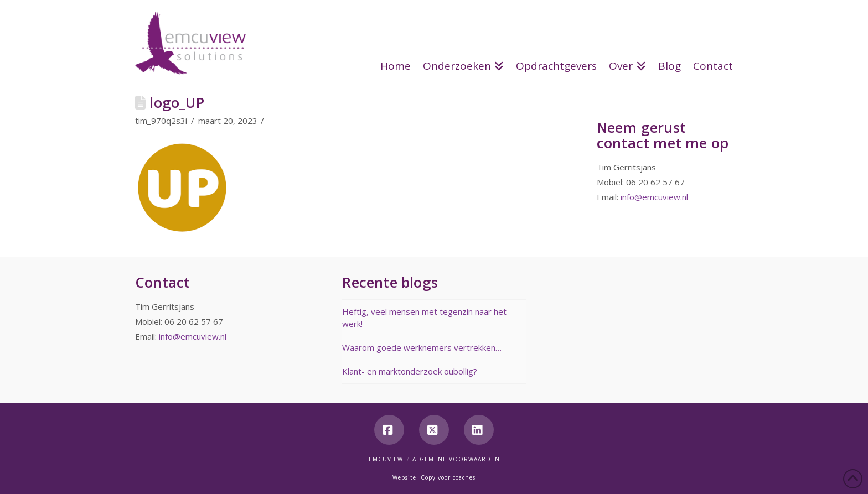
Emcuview (386, 459)
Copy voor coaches (448, 477)
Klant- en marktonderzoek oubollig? (410, 371)
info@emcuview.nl (654, 197)
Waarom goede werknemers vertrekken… (422, 347)
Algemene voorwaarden (456, 459)
